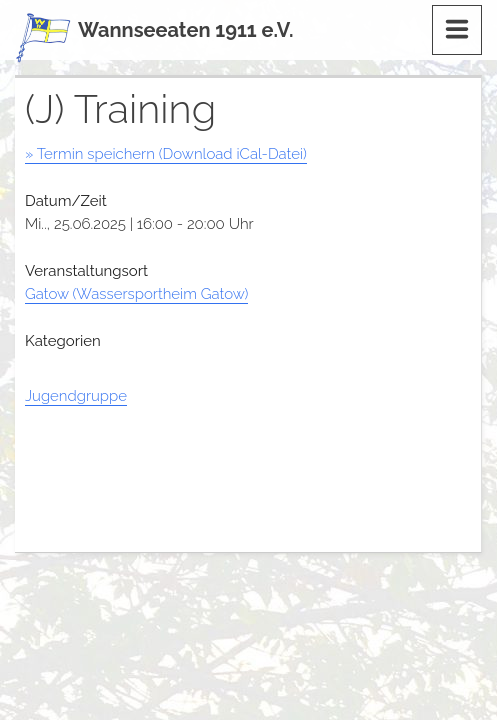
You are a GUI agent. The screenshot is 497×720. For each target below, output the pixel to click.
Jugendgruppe (76, 396)
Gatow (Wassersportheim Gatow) (136, 294)
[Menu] (457, 30)
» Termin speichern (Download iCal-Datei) (166, 154)
